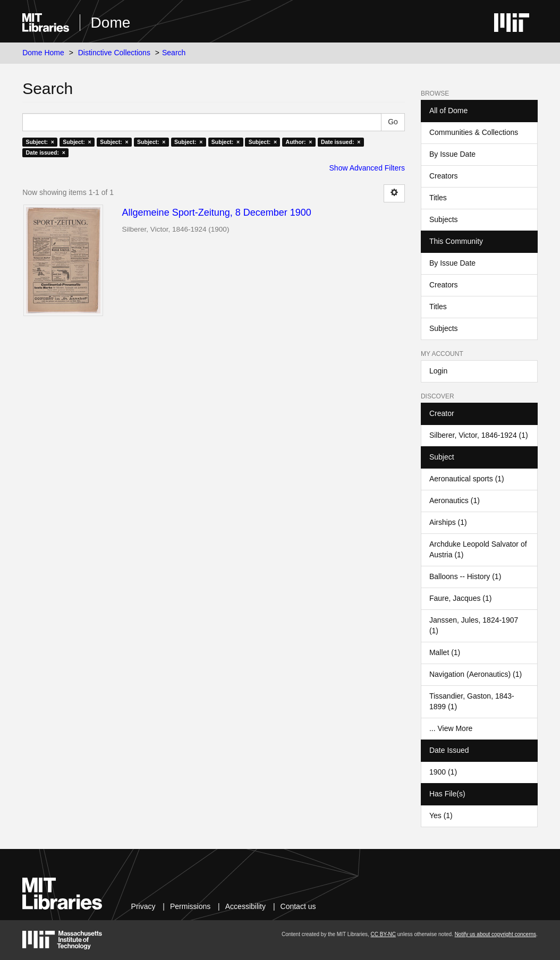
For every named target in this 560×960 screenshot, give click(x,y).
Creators (444, 176)
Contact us (298, 906)
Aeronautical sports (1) (467, 479)
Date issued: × (341, 142)
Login (438, 371)
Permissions (190, 906)
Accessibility (245, 906)
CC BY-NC (383, 934)
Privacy (143, 906)
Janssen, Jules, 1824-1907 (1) (474, 625)
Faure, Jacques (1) (461, 598)
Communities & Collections (474, 132)
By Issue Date (452, 154)
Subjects (444, 219)
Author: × (299, 142)
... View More (451, 728)
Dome (111, 23)
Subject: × (40, 142)
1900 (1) (443, 772)
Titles (438, 198)
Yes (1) (441, 815)
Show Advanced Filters (367, 168)
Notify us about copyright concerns (495, 934)
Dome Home (43, 53)
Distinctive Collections (114, 53)
